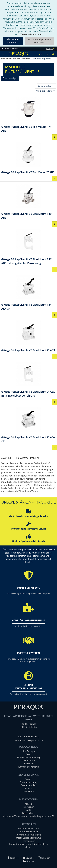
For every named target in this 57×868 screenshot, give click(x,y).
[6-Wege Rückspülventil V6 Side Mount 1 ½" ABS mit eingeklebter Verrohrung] (28, 247)
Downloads (29, 791)
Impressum (28, 807)
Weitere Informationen (31, 34)
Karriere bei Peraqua (29, 767)
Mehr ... (28, 847)
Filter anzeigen (10, 78)
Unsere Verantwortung (28, 757)
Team (28, 754)
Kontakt (29, 804)
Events (28, 788)
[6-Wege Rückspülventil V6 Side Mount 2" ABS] (28, 336)
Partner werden (29, 785)
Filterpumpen (28, 841)
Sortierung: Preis (45, 86)
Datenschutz (28, 813)
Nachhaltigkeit (28, 761)
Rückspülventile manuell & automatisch (28, 844)
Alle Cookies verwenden (13, 41)
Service (28, 779)
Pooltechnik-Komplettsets (29, 835)
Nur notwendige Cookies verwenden (40, 41)
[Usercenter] (47, 54)
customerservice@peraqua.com (29, 740)
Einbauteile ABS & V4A (28, 829)
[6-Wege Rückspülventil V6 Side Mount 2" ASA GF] (28, 425)
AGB (28, 810)
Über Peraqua (28, 751)
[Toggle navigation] (3, 54)
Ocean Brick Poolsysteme (28, 838)
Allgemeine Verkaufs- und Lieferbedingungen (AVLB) (28, 816)
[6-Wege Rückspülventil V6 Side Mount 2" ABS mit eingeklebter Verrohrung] (28, 379)
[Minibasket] (53, 54)
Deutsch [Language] (50, 49)
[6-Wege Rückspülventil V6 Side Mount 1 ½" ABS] (28, 201)
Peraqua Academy (29, 782)
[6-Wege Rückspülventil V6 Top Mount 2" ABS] (28, 158)
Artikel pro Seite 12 (44, 91)
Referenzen (28, 764)
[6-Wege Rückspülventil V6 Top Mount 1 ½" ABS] (28, 114)
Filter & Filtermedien (29, 832)
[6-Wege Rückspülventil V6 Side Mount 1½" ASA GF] (28, 292)
